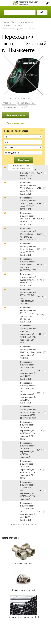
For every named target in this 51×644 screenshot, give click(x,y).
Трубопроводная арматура (22, 22)
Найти (42, 12)
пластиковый (9, 103)
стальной (7, 98)
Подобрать (24, 160)
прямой (23, 107)
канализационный (27, 103)
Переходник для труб (12, 25)
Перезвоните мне (16, 123)
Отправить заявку (16, 115)
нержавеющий (10, 107)
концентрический (23, 98)
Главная (6, 22)
